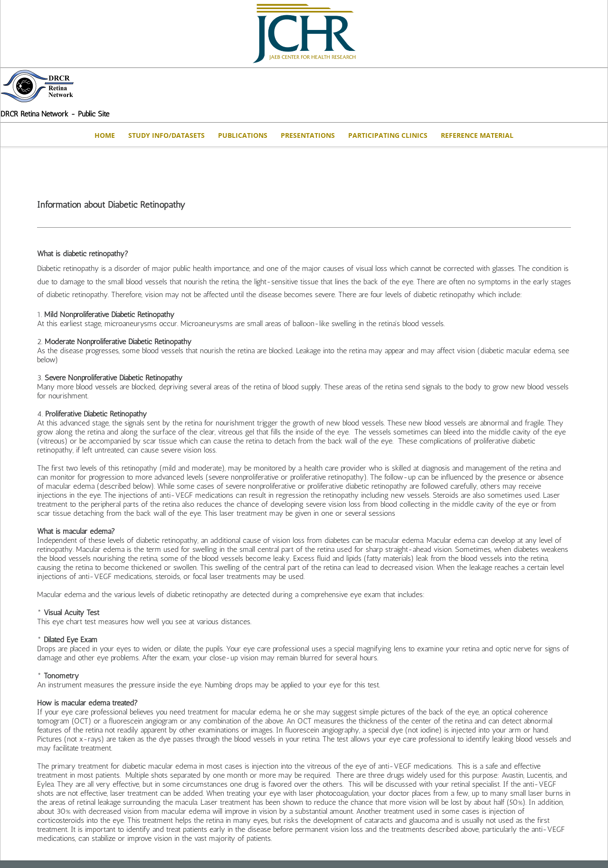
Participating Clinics (388, 135)
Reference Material (477, 135)
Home (105, 135)
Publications (243, 135)
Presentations (308, 135)
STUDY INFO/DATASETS (166, 135)
